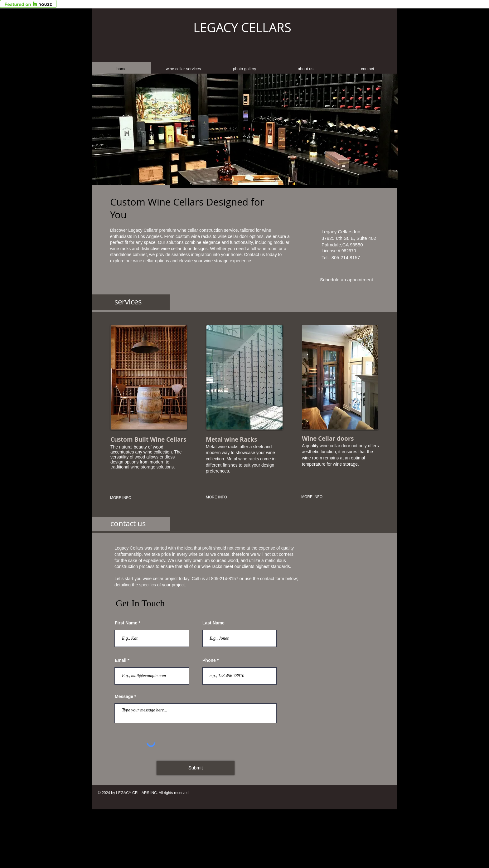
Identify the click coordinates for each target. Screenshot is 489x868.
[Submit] (196, 768)
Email (121, 660)
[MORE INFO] (135, 498)
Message (124, 696)
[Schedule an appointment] (346, 280)
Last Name (213, 623)
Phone (209, 660)
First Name (126, 623)
